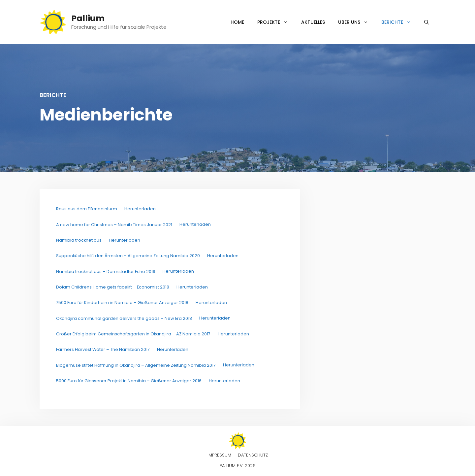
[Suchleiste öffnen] (427, 22)
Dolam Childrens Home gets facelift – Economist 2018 (113, 287)
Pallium (88, 18)
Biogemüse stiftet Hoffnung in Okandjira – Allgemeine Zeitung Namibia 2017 (136, 365)
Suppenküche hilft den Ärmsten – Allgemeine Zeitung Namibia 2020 (128, 256)
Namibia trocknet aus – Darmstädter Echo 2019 (106, 272)
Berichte (399, 22)
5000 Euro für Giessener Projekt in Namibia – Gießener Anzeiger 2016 (129, 381)
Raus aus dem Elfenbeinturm (87, 209)
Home (237, 22)
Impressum (219, 455)
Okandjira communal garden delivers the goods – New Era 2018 (124, 318)
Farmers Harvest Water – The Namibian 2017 (103, 349)
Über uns (356, 22)
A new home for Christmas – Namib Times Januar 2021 (114, 225)
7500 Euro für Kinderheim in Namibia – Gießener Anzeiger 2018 (122, 303)
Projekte (276, 22)
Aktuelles (313, 22)
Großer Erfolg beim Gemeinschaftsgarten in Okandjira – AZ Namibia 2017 (133, 334)
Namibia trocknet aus (79, 240)
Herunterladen (140, 209)
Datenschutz (253, 455)
